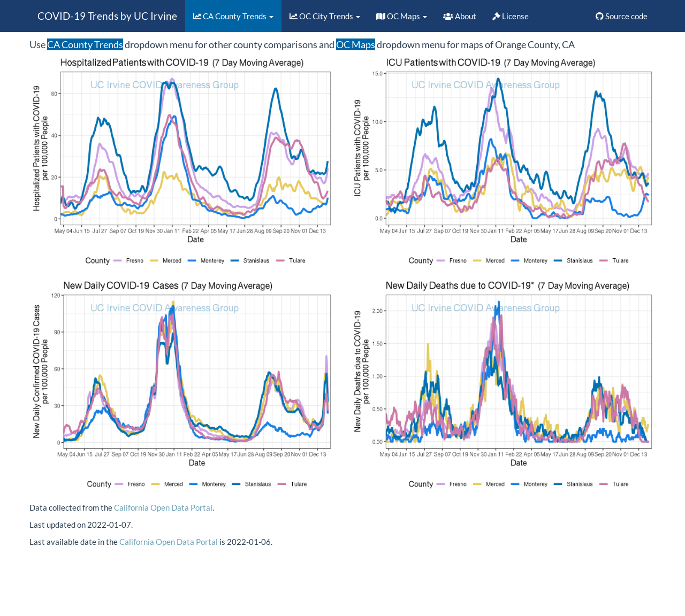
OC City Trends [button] (325, 16)
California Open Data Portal (163, 507)
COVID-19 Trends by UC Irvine (107, 16)
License (511, 16)
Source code (622, 16)
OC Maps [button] (402, 16)
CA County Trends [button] (233, 16)
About (460, 16)
